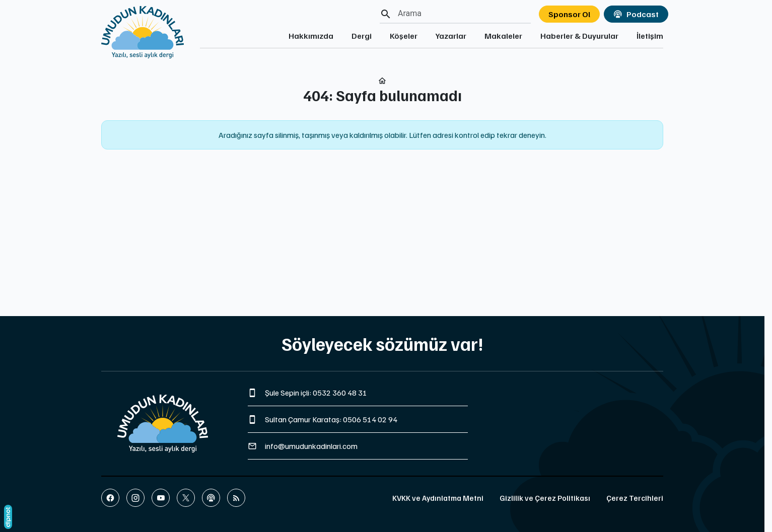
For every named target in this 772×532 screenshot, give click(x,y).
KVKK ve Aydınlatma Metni (438, 498)
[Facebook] (110, 498)
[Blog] (236, 498)
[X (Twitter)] (186, 498)
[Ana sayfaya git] (143, 29)
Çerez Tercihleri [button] (635, 498)
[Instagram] (135, 498)
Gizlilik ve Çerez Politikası (545, 498)
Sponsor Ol (569, 14)
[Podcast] (211, 498)
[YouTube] (161, 498)
